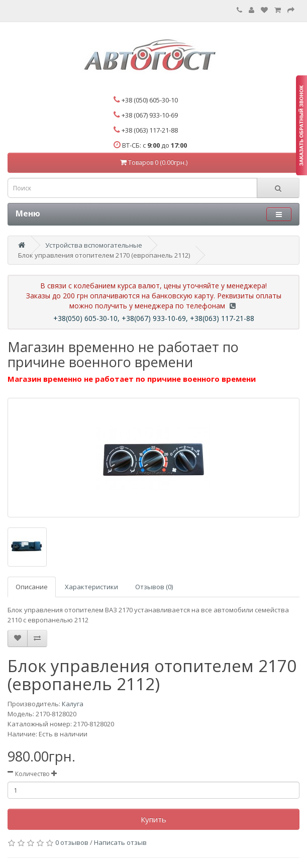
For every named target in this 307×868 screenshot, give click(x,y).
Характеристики (91, 587)
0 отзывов (72, 842)
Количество (32, 774)
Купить (153, 819)
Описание (32, 587)
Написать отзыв (120, 842)
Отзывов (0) (154, 587)
